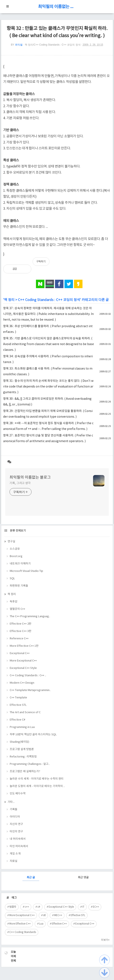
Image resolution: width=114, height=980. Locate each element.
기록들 (14, 809)
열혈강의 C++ (17, 609)
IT (83, 907)
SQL (12, 578)
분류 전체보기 (18, 531)
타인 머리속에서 (19, 846)
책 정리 (9, 300)
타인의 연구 (16, 832)
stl (44, 915)
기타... (11, 802)
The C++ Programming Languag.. (30, 616)
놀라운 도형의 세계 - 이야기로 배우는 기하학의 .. (37, 786)
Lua (41, 924)
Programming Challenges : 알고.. (30, 764)
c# (39, 907)
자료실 (14, 861)
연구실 (11, 542)
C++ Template (18, 698)
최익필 (19, 45)
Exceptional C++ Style (23, 668)
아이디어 (15, 817)
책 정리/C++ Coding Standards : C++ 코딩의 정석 (53, 45)
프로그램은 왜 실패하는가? (25, 771)
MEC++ (58, 915)
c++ (27, 907)
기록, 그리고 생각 (20, 483)
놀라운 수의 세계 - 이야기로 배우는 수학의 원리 (37, 779)
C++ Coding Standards (23, 932)
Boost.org (16, 556)
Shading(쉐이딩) (19, 742)
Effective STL (18, 705)
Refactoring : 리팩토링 (23, 757)
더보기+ (105, 940)
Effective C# (17, 720)
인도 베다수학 (18, 794)
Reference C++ (19, 639)
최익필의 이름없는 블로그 (57, 7)
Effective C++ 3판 (21, 631)
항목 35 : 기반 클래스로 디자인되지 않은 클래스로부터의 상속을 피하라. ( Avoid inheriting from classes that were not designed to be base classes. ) (49, 344)
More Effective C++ (20, 924)
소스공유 (15, 549)
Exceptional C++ (20, 653)
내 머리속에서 (18, 839)
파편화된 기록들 (19, 586)
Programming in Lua (22, 727)
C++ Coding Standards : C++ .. (28, 676)
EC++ (96, 907)
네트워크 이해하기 (20, 564)
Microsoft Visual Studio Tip (26, 571)
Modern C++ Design (22, 683)
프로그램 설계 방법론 (22, 749)
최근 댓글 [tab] (83, 878)
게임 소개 (15, 854)
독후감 (14, 602)
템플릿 (13, 907)
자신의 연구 (16, 824)
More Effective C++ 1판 (24, 646)
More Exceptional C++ (23, 661)
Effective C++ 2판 (21, 624)
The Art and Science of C (25, 712)
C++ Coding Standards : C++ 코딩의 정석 (49, 300)
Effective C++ (59, 924)
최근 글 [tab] (31, 878)
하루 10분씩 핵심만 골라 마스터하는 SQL (33, 735)
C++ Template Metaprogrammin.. (30, 690)
